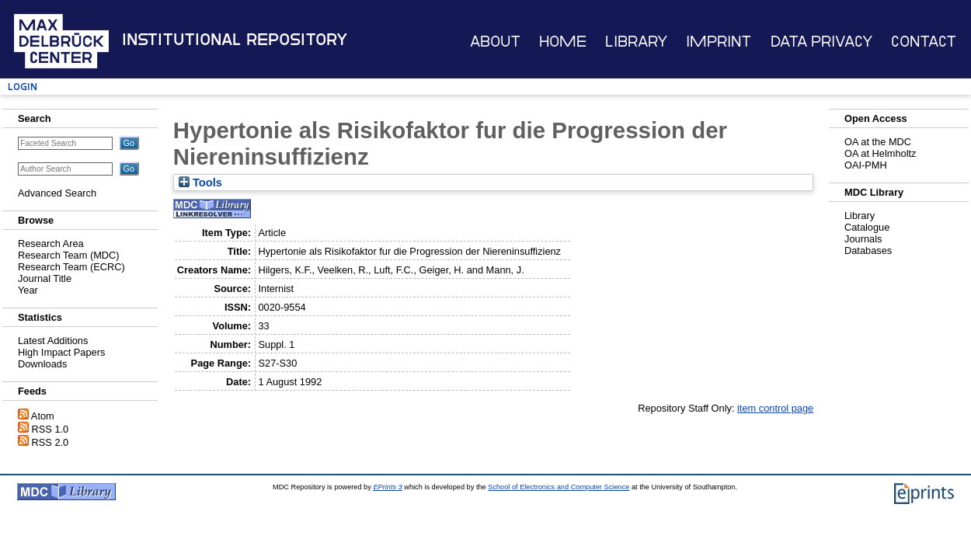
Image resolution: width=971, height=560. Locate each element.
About (495, 42)
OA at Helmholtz (880, 153)
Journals (863, 239)
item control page (775, 408)
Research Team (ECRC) (71, 267)
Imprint (719, 42)
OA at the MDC (878, 142)
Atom (43, 416)
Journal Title (45, 278)
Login (23, 87)
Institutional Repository (235, 40)
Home (563, 42)
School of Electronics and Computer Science (559, 487)
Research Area (51, 243)
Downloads (42, 364)
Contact (924, 42)
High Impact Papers (61, 352)
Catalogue (867, 227)
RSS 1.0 (50, 429)
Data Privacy (821, 42)
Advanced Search (57, 193)
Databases (868, 250)
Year (28, 290)
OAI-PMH (866, 165)
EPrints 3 (387, 487)
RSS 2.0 (50, 442)
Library (636, 42)
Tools (200, 183)
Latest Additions (53, 341)
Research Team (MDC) (69, 255)
